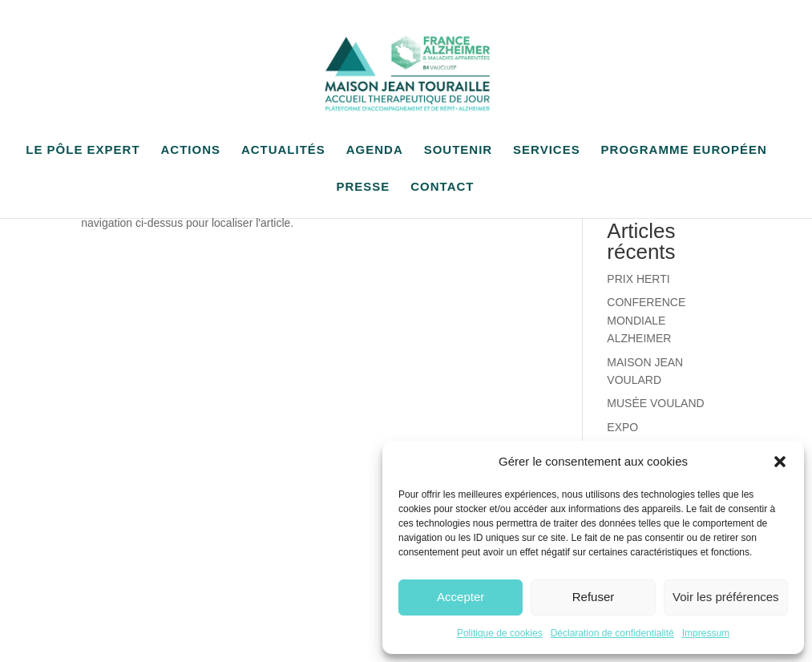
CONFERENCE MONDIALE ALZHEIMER (646, 320)
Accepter (461, 597)
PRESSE (364, 187)
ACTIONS (190, 150)
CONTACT (442, 187)
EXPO (622, 427)
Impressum (706, 633)
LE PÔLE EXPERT (83, 150)
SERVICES (547, 150)
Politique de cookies (500, 633)
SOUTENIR (459, 150)
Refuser (594, 597)
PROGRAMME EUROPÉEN (684, 150)
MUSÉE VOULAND (655, 403)
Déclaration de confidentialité (612, 633)
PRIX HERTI (638, 279)
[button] (780, 462)
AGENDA (375, 150)
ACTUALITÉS (283, 150)
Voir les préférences (726, 597)
